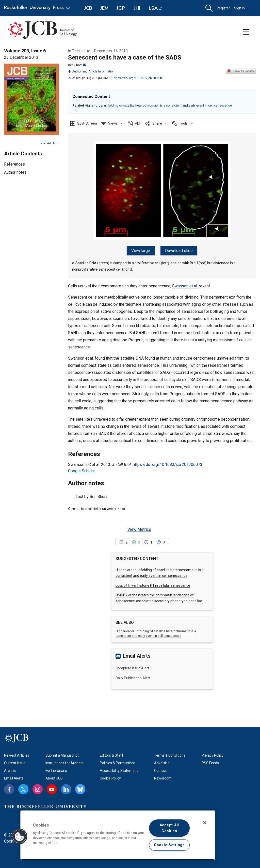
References (14, 164)
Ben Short (77, 65)
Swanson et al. (185, 285)
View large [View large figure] (141, 251)
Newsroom (163, 778)
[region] (118, 835)
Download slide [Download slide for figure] (179, 251)
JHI (137, 8)
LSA (153, 8)
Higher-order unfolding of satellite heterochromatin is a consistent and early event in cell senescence (158, 105)
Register (223, 8)
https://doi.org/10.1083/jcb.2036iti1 (139, 78)
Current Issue (15, 762)
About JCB (54, 778)
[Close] (205, 823)
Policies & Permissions (118, 762)
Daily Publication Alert (133, 677)
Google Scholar (82, 470)
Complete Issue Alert (132, 668)
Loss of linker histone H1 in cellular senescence (153, 585)
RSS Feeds (210, 762)
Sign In (242, 8)
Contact (160, 770)
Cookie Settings (169, 845)
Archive (10, 770)
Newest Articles (17, 755)
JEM (104, 8)
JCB (88, 8)
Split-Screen (87, 123)
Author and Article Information (91, 71)
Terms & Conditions (170, 755)
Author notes (15, 172)
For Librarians (56, 770)
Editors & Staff (112, 755)
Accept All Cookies (169, 828)
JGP (121, 8)
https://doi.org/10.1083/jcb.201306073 (168, 464)
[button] (209, 8)
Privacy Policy (213, 755)
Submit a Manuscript (62, 755)
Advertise (162, 762)
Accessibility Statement (119, 770)
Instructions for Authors (64, 762)
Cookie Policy (110, 778)
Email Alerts (14, 778)
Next (50, 143)
